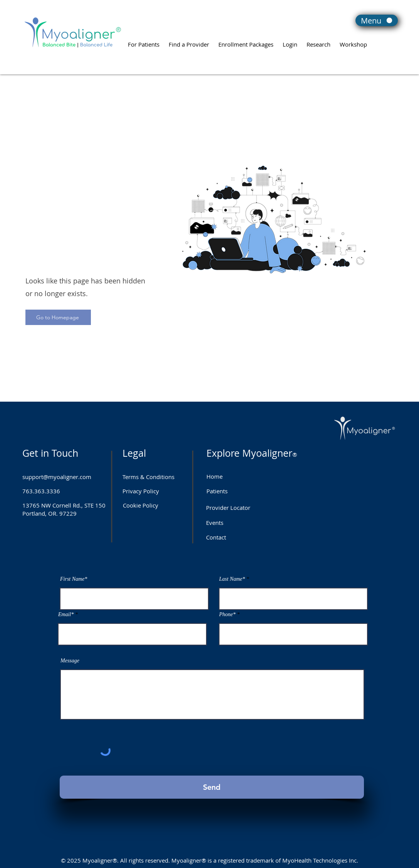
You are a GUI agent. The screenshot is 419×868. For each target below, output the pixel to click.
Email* (66, 615)
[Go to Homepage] (58, 317)
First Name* (74, 579)
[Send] (212, 787)
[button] (290, 41)
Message (70, 661)
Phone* (227, 615)
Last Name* (232, 579)
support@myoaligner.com (57, 477)
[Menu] (377, 20)
